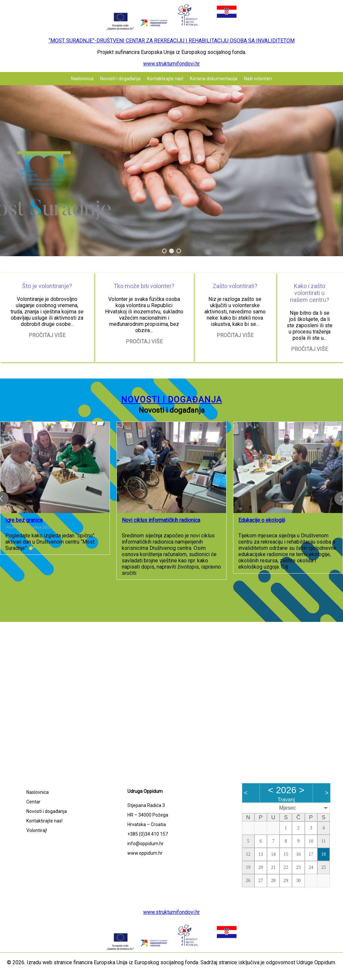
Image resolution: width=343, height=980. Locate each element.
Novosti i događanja (120, 79)
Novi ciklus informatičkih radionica (161, 520)
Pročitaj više (47, 335)
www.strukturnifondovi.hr (171, 64)
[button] (164, 251)
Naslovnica (82, 79)
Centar (33, 802)
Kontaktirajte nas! (165, 79)
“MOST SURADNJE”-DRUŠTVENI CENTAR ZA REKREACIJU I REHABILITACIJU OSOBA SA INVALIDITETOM (172, 41)
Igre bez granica (24, 520)
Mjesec (288, 808)
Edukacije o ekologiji (262, 520)
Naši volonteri (258, 79)
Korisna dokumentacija (214, 79)
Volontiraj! (37, 830)
